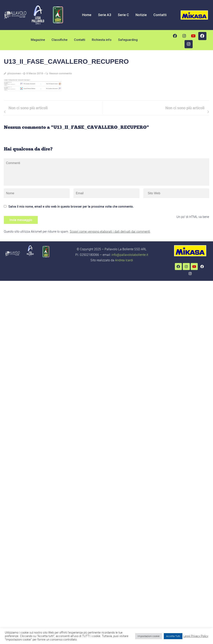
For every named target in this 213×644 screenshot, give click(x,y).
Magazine (38, 40)
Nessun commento (61, 73)
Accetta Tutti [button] (173, 636)
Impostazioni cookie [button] (149, 636)
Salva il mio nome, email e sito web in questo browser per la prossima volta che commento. (71, 206)
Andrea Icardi (124, 260)
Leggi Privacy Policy (196, 636)
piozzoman (14, 73)
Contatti (160, 15)
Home (87, 15)
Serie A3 (105, 15)
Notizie (141, 15)
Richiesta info (102, 40)
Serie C (123, 15)
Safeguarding (128, 40)
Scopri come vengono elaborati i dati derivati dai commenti (110, 231)
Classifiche (59, 40)
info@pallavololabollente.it (130, 255)
